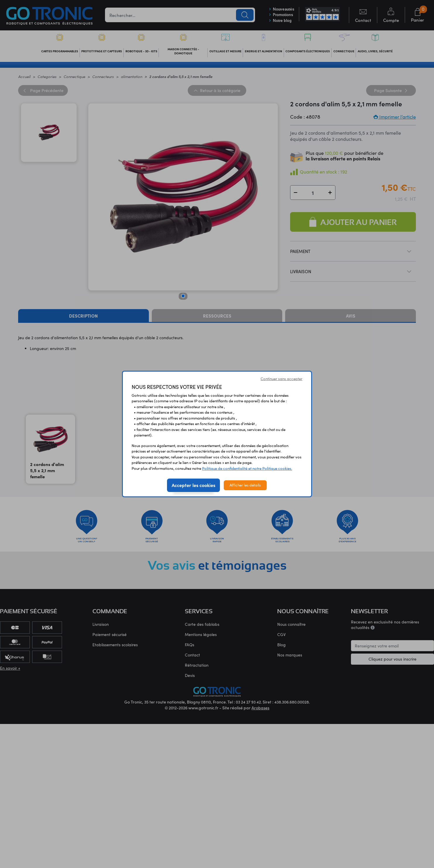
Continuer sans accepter (281, 379)
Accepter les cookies (193, 485)
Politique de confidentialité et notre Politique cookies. (247, 468)
